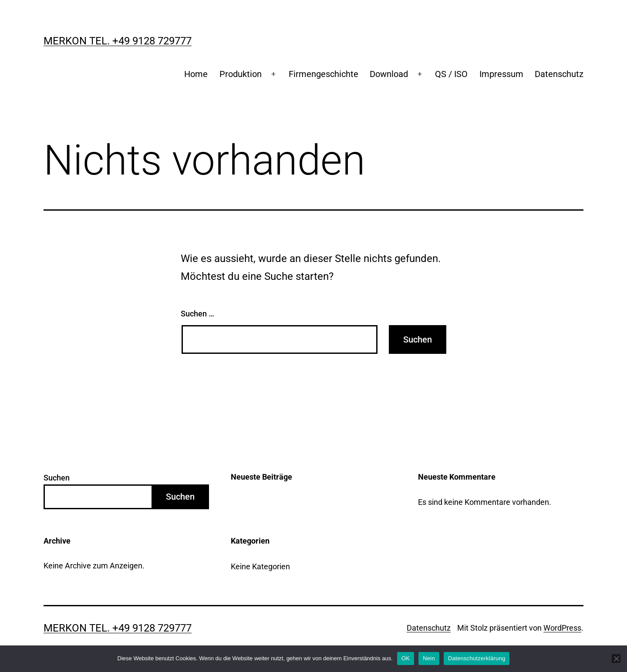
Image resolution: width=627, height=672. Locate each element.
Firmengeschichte (324, 74)
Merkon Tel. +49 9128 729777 (118, 41)
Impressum (501, 74)
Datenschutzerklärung (477, 658)
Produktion (241, 74)
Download (389, 74)
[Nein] (616, 659)
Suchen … (197, 314)
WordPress (562, 628)
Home (196, 74)
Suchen (57, 478)
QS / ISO (451, 74)
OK (406, 658)
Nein (429, 658)
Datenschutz (559, 74)
